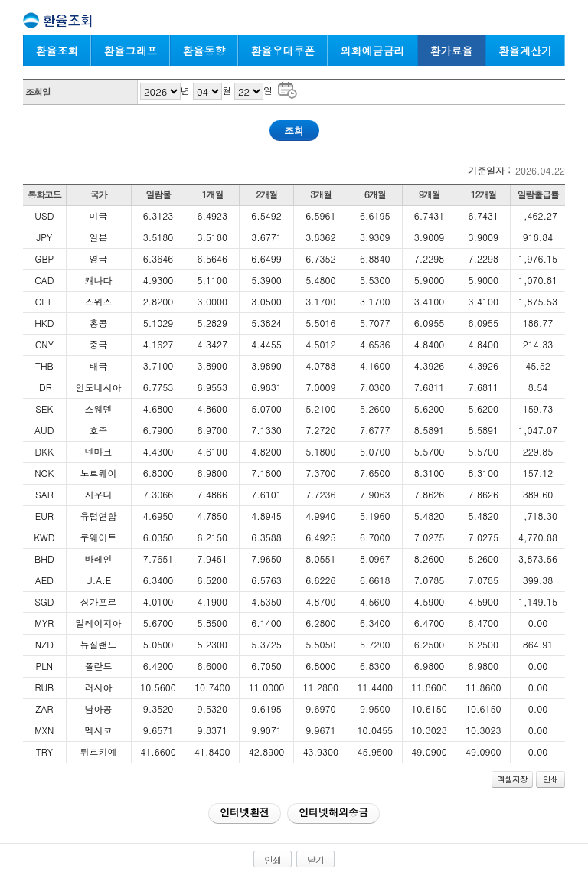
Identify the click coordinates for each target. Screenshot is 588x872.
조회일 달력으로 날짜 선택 (287, 89)
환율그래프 (131, 51)
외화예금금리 (373, 51)
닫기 (315, 859)
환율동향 (204, 51)
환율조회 (57, 51)
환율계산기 (525, 51)
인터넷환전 (245, 812)
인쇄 (550, 779)
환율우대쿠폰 (283, 51)
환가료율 (452, 51)
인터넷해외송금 (333, 812)
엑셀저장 (512, 779)
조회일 (38, 91)
